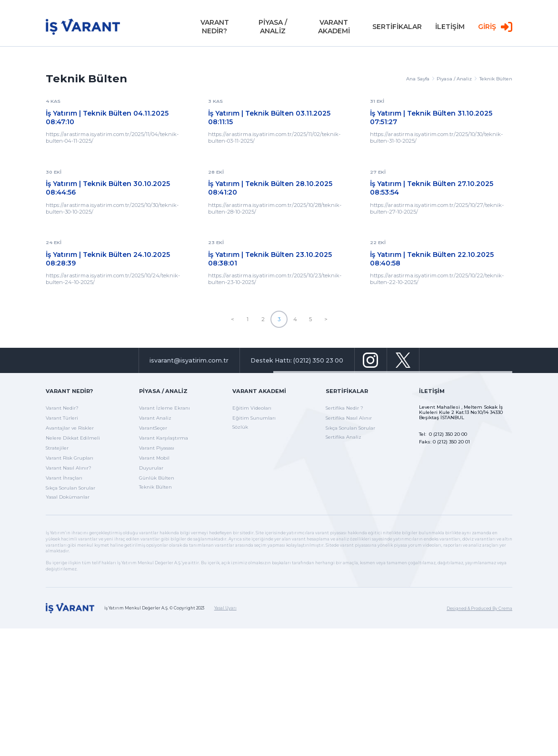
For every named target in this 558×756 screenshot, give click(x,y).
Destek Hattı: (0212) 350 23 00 (297, 360)
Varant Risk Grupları (70, 458)
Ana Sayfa (420, 79)
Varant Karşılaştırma (164, 438)
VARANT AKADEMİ (334, 29)
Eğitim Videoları (252, 408)
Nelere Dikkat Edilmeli (73, 438)
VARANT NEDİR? (215, 29)
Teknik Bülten (496, 79)
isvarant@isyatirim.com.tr (189, 360)
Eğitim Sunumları (254, 418)
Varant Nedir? (69, 391)
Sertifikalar (347, 391)
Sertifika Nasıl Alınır (349, 418)
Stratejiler (57, 448)
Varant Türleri (62, 418)
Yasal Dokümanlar (68, 497)
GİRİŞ (495, 29)
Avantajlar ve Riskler (70, 428)
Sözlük (240, 427)
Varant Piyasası (157, 448)
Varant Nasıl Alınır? (69, 468)
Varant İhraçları (64, 478)
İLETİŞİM (450, 29)
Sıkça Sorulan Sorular (70, 488)
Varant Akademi (259, 391)
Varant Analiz (155, 418)
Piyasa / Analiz (457, 79)
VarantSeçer (153, 428)
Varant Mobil (154, 458)
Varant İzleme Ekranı (164, 408)
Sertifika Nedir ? (344, 408)
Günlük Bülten (157, 478)
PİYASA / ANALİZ (273, 29)
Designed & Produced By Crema (479, 609)
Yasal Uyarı (225, 608)
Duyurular (151, 468)
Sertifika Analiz (344, 437)
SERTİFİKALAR (397, 29)
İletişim (432, 391)
